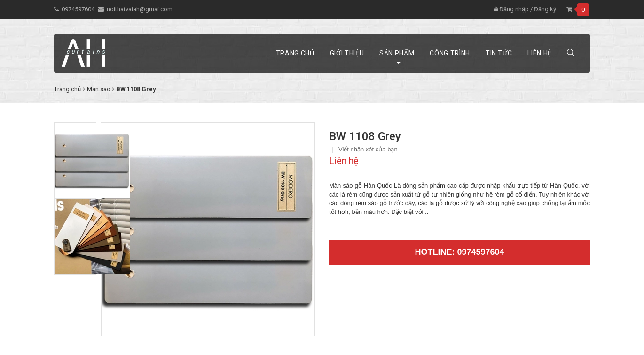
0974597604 (78, 9)
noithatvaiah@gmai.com (140, 9)
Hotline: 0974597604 (459, 252)
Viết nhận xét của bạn (368, 149)
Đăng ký (545, 9)
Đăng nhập (511, 9)
